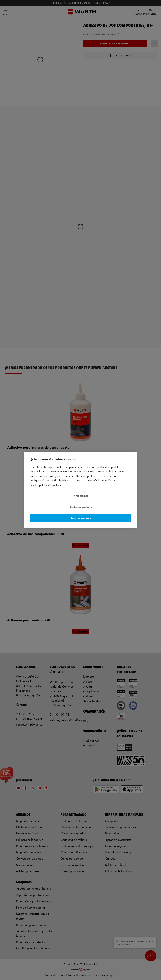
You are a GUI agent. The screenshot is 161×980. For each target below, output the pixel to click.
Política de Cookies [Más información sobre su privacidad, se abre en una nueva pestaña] (50, 485)
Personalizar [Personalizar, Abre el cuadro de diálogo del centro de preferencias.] (80, 496)
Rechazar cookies (81, 507)
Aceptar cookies (80, 518)
